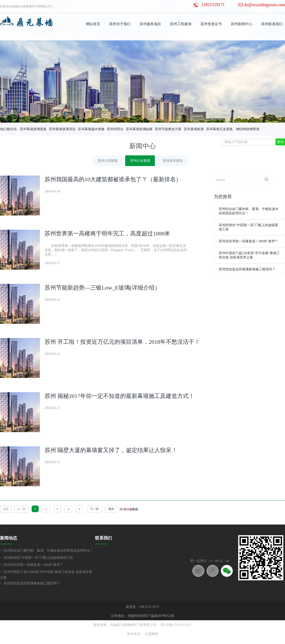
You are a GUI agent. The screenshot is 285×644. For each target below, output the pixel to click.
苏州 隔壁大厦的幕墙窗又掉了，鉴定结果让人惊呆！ (111, 450)
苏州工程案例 (181, 24)
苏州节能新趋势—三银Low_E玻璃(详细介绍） (102, 288)
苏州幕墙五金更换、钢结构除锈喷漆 (233, 129)
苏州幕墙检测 (194, 129)
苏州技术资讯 (173, 161)
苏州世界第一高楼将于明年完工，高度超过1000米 (107, 234)
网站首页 (93, 24)
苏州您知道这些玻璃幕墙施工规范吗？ (247, 269)
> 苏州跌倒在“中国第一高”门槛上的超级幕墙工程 (36, 558)
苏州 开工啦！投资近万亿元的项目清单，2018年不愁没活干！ (122, 342)
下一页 (94, 509)
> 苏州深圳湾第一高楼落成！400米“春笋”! (31, 565)
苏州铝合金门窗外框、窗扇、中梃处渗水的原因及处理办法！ (249, 211)
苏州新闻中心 (242, 24)
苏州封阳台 (115, 129)
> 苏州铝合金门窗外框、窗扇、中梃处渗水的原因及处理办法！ (47, 551)
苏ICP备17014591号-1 (176, 625)
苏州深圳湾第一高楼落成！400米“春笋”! (248, 241)
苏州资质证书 (211, 24)
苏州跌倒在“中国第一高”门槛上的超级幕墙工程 (248, 227)
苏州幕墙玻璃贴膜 (139, 129)
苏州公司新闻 (108, 161)
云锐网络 (151, 634)
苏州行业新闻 (140, 161)
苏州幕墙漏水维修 (91, 129)
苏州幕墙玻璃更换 (33, 129)
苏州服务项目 (150, 24)
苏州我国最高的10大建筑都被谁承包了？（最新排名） (113, 179)
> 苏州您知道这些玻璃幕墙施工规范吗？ (30, 583)
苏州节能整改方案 (168, 129)
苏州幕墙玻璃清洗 (62, 129)
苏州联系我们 (272, 24)
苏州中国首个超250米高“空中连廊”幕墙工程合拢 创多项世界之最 (249, 255)
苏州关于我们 (120, 24)
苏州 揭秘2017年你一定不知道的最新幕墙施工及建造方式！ (119, 396)
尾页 (111, 509)
